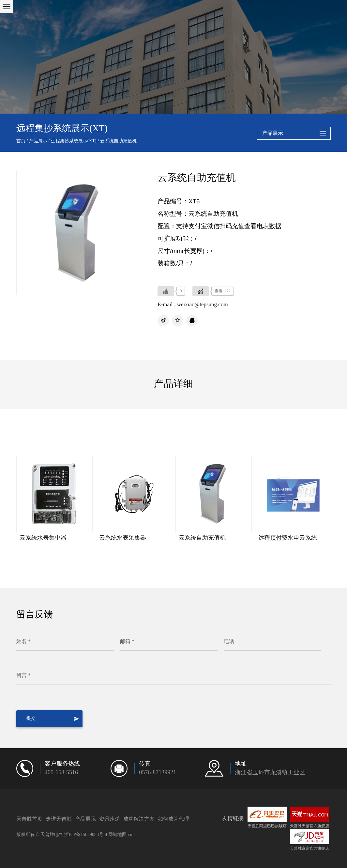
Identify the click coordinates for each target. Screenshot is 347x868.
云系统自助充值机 (202, 538)
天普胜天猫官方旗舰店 (309, 817)
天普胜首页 (29, 819)
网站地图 (117, 835)
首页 (21, 141)
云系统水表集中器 (43, 538)
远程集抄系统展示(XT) (74, 141)
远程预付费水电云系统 (288, 538)
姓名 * (23, 642)
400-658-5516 (61, 773)
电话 (229, 642)
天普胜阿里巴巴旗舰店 (267, 817)
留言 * (23, 676)
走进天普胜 (59, 819)
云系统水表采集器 (123, 538)
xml (131, 835)
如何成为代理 (173, 819)
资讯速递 (110, 819)
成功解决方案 (139, 819)
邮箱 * (127, 642)
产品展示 (38, 141)
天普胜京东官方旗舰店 (309, 840)
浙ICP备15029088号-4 (86, 835)
